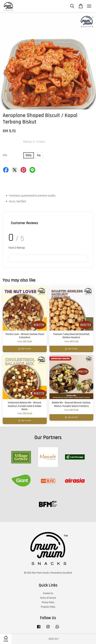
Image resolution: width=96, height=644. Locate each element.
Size (5, 155)
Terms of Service (48, 598)
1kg (39, 155)
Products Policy (48, 607)
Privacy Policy (48, 602)
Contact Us (48, 593)
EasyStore (67, 573)
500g (29, 155)
